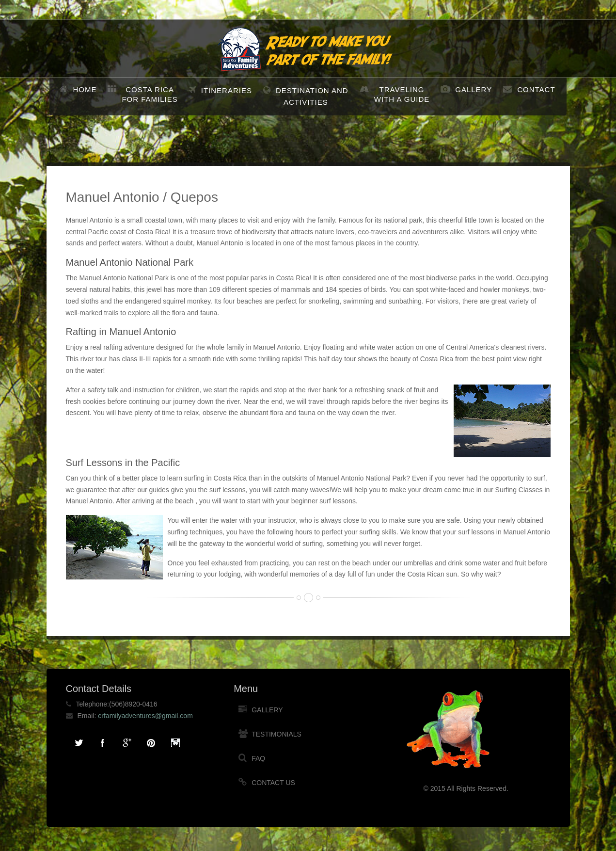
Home (85, 89)
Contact (536, 89)
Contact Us (273, 783)
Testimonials (276, 734)
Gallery (474, 89)
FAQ (258, 758)
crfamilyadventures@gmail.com (145, 716)
